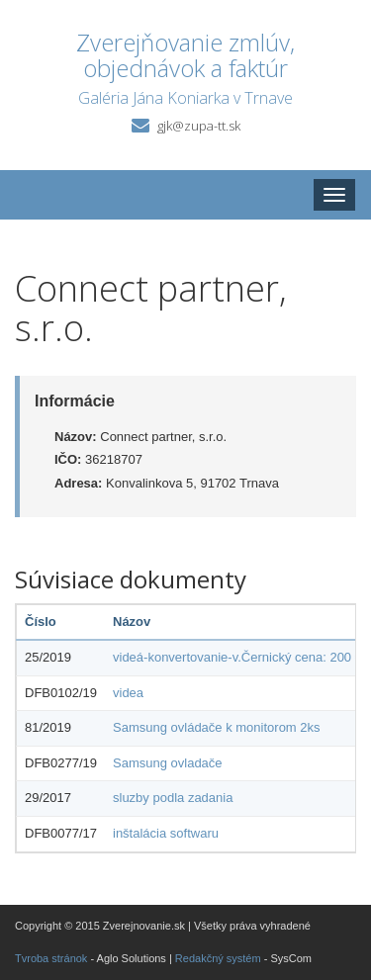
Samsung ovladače (168, 763)
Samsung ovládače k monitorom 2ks (217, 727)
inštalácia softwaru (166, 833)
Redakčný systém (218, 958)
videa (128, 693)
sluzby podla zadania (173, 798)
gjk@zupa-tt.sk (199, 126)
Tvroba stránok (51, 958)
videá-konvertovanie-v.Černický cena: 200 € (237, 657)
